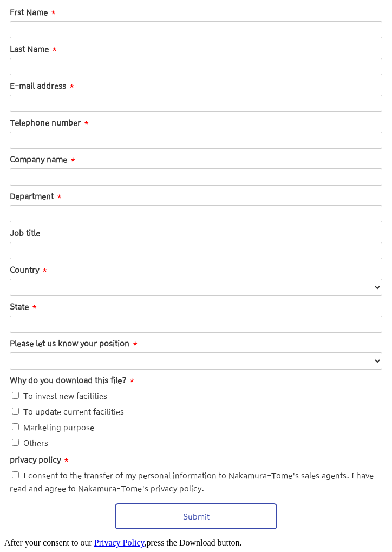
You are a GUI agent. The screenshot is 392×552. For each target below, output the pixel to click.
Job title (25, 233)
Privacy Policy (119, 543)
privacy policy (35, 460)
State (19, 307)
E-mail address (38, 86)
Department (32, 196)
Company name (38, 160)
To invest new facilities (65, 396)
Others (36, 443)
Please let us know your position (70, 344)
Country (24, 270)
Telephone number (45, 123)
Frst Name (29, 12)
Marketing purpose (59, 428)
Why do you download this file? (68, 380)
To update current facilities (74, 412)
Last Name (29, 49)
